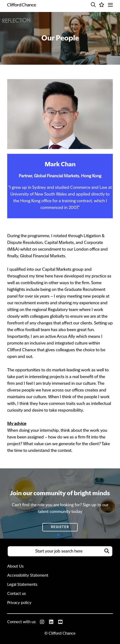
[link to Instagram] (42, 622)
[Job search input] (60, 551)
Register (60, 527)
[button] (93, 5)
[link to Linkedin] (51, 622)
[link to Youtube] (60, 622)
